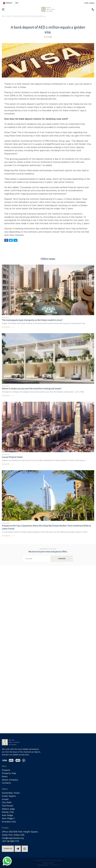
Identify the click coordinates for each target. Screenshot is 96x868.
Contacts (6, 783)
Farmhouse (7, 806)
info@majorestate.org (13, 838)
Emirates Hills (9, 822)
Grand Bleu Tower (11, 793)
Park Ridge (7, 815)
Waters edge (8, 809)
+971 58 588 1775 (10, 841)
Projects (6, 770)
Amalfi (5, 799)
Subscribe (62, 559)
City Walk (7, 803)
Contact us (8, 849)
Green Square (9, 796)
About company (10, 780)
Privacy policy (48, 863)
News (5, 777)
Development (43, 865)
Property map (9, 773)
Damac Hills (8, 812)
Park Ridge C (8, 819)
